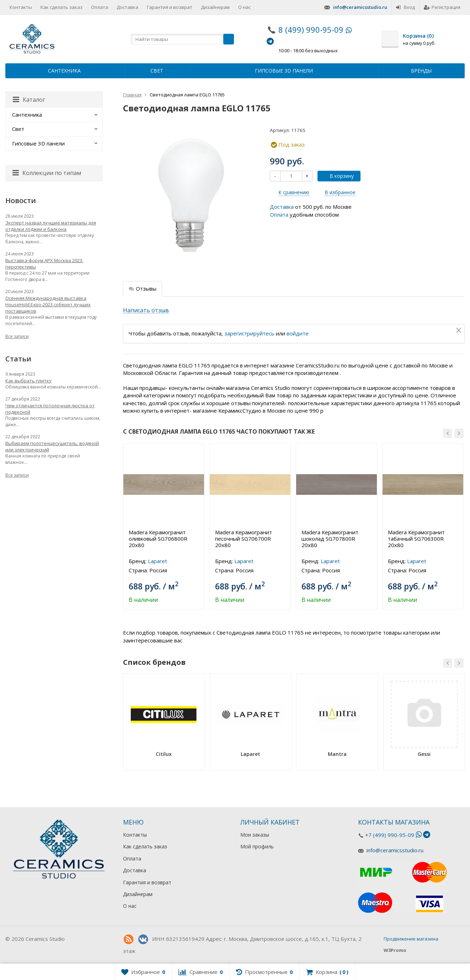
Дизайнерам (215, 7)
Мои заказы (255, 835)
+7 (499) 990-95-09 (390, 835)
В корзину (338, 176)
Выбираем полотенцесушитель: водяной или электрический (52, 446)
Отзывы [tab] (143, 288)
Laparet (157, 561)
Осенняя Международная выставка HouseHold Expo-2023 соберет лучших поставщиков (48, 304)
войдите (298, 333)
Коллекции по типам (47, 173)
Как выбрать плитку (28, 381)
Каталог (29, 100)
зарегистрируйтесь (249, 333)
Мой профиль (257, 846)
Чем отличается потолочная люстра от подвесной (50, 409)
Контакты (21, 7)
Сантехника (64, 71)
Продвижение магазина (411, 939)
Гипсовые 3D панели (284, 71)
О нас (244, 7)
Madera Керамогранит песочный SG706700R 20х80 (244, 539)
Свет (157, 71)
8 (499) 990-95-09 (311, 30)
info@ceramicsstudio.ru (360, 7)
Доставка (127, 7)
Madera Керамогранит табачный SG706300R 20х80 (416, 539)
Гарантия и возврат (170, 7)
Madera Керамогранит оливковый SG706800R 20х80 (158, 539)
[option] (164, 526)
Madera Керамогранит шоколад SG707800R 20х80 (330, 539)
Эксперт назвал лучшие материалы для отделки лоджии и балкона (51, 226)
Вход (405, 7)
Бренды (421, 71)
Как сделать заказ (62, 7)
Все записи (17, 336)
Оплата (100, 7)
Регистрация (442, 7)
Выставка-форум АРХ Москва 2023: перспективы (44, 264)
